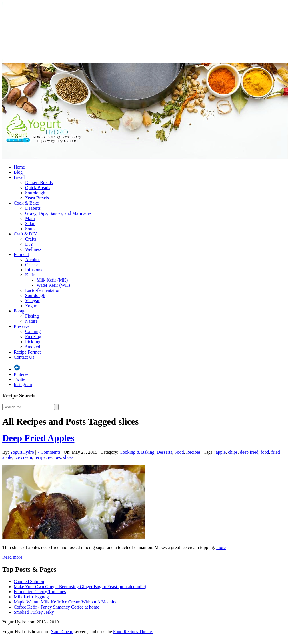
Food (179, 452)
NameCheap (62, 632)
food (265, 452)
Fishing (32, 316)
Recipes (193, 452)
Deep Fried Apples (38, 438)
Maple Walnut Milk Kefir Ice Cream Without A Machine (66, 602)
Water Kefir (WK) (53, 285)
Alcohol (33, 260)
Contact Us (24, 357)
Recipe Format (27, 352)
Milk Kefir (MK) (52, 280)
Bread (19, 177)
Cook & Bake (26, 203)
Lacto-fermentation (43, 290)
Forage (20, 311)
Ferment (21, 254)
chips (233, 452)
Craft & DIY (25, 234)
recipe (40, 457)
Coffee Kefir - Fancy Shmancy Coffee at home (56, 607)
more (221, 547)
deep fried (249, 452)
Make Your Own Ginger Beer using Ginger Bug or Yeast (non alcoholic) (80, 587)
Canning (33, 331)
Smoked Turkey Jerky (34, 612)
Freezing (33, 337)
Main (30, 218)
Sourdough (35, 193)
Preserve (22, 326)
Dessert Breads (39, 182)
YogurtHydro (23, 452)
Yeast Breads (37, 198)
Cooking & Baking (137, 452)
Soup (30, 229)
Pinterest (22, 374)
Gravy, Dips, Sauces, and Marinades (58, 213)
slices (68, 457)
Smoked (33, 347)
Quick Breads (38, 188)
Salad (30, 224)
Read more (12, 557)
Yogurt (31, 306)
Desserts (33, 208)
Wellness (33, 249)
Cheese (32, 265)
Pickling (33, 342)
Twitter (20, 379)
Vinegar (32, 301)
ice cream (23, 457)
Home (19, 167)
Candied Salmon (29, 581)
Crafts (31, 239)
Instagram (23, 384)
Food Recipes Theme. (133, 632)
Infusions (34, 270)
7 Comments (49, 452)
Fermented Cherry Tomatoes (40, 592)
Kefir (30, 275)
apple (221, 452)
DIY (29, 244)
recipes (54, 457)
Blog (18, 172)
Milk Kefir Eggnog (31, 597)
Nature (31, 321)
